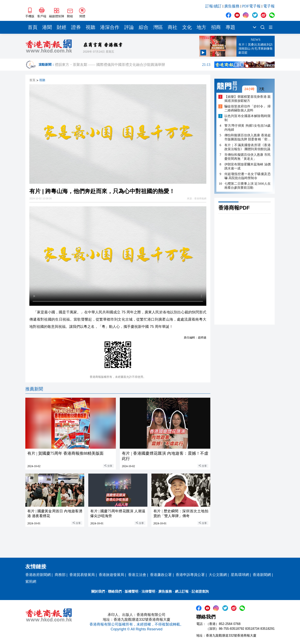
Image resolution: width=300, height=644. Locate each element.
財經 (62, 27)
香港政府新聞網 (38, 575)
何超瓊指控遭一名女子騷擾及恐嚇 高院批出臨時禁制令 (248, 176)
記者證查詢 (200, 592)
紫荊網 (31, 582)
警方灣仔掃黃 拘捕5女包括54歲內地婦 (248, 128)
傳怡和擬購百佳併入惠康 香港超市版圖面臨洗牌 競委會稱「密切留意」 (248, 137)
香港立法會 (137, 575)
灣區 (158, 27)
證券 (76, 27)
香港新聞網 (262, 575)
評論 (129, 27)
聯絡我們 (115, 592)
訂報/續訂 (213, 6)
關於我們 (98, 592)
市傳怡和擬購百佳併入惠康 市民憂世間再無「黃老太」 (248, 157)
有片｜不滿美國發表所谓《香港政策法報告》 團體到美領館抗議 (248, 147)
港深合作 (110, 27)
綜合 (144, 27)
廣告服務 (232, 6)
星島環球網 (240, 575)
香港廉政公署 (161, 575)
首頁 (33, 27)
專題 (230, 27)
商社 (173, 27)
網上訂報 (182, 592)
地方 (201, 27)
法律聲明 (148, 592)
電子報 (269, 6)
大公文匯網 (218, 575)
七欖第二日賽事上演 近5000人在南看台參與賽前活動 (248, 186)
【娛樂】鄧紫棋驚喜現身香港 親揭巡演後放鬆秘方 (248, 99)
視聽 (90, 27)
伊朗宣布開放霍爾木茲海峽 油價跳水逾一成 (248, 166)
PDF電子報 (251, 6)
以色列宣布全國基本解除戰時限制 (248, 118)
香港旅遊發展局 (111, 575)
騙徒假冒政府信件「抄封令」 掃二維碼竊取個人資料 (248, 108)
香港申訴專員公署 (190, 575)
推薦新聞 (34, 389)
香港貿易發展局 (82, 575)
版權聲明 (132, 592)
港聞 (47, 27)
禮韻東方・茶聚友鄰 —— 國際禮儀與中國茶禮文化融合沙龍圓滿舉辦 (133, 67)
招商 (216, 27)
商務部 (60, 575)
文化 (187, 27)
